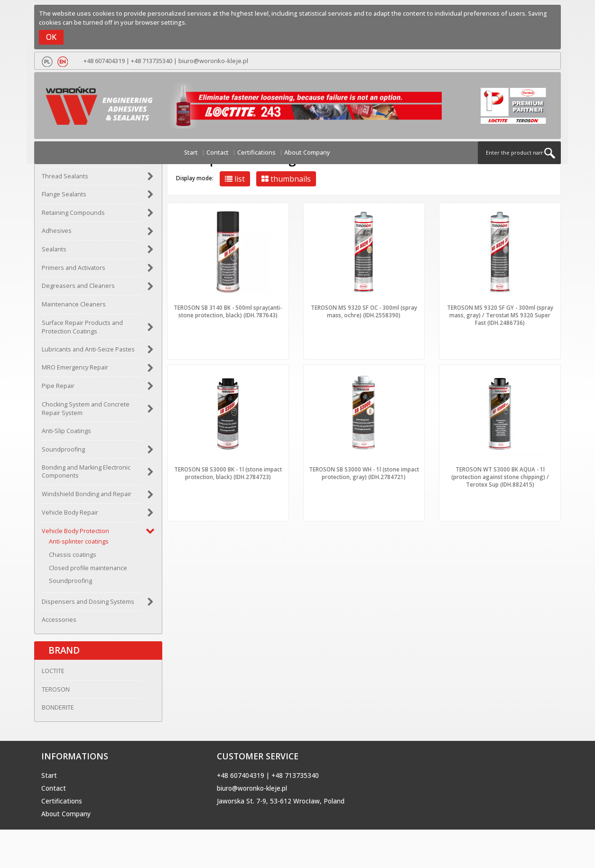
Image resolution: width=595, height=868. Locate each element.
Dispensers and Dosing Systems (88, 602)
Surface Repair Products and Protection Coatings (82, 327)
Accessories (59, 620)
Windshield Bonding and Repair (87, 494)
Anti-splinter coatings (79, 541)
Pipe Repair (58, 386)
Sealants (54, 249)
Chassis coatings (73, 555)
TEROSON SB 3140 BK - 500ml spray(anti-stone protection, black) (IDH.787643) (228, 311)
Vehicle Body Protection (75, 531)
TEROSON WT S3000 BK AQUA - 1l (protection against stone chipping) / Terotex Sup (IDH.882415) (500, 477)
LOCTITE (53, 671)
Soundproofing (63, 449)
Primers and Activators (74, 268)
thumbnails (286, 179)
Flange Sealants (64, 194)
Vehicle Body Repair (70, 512)
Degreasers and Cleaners (78, 286)
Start (191, 152)
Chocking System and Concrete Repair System (86, 409)
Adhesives (57, 231)
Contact (218, 152)
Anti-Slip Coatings (66, 431)
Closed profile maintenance (88, 568)
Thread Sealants (65, 176)
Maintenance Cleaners (74, 304)
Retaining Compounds (73, 213)
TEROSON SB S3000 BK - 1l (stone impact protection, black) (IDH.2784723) (228, 473)
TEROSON (56, 689)
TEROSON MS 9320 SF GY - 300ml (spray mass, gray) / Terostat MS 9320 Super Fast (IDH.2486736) (500, 315)
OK (51, 37)
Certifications (256, 152)
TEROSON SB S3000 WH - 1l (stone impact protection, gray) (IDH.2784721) (364, 473)
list (235, 179)
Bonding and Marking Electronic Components (86, 472)
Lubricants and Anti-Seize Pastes (88, 349)
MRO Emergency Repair (75, 367)
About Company (307, 152)
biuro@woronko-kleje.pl (213, 61)
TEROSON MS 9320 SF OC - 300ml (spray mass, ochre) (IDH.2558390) (364, 311)
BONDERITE (58, 707)
